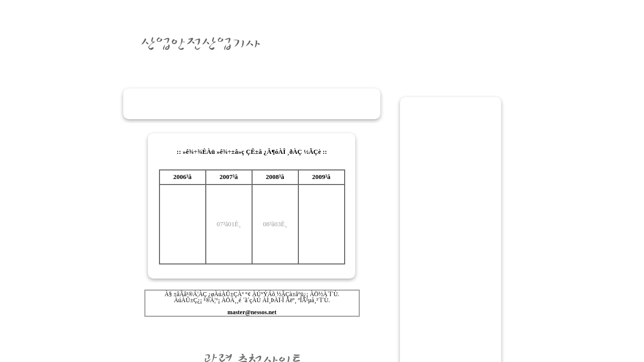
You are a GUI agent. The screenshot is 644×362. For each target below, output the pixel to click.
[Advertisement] (252, 104)
